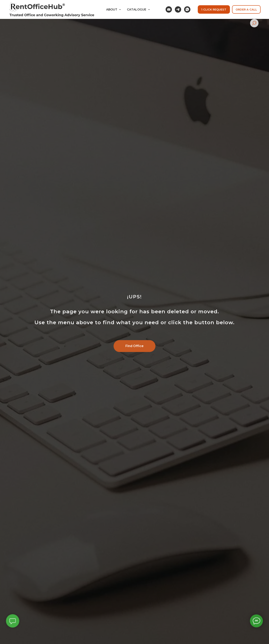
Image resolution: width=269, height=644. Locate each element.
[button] (246, 9)
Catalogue (137, 9)
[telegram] (178, 9)
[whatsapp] (187, 9)
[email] (169, 9)
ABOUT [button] (112, 9)
